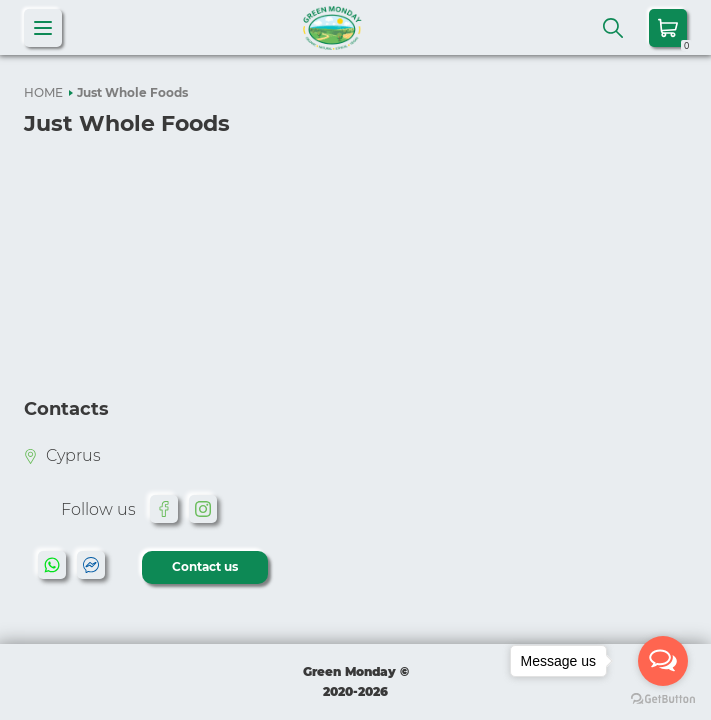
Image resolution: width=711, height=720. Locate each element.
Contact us (205, 566)
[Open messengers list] (663, 661)
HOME (43, 92)
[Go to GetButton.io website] (663, 699)
